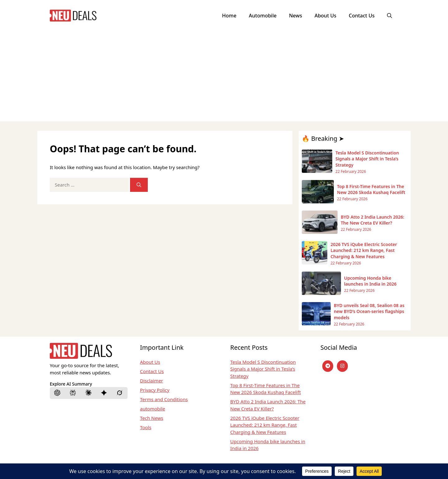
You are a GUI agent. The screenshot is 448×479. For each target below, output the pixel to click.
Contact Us (362, 16)
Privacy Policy (155, 390)
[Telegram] (328, 366)
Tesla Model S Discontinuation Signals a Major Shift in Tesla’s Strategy (263, 369)
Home (229, 16)
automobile (153, 409)
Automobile (263, 16)
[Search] (139, 185)
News (296, 16)
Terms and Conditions (164, 399)
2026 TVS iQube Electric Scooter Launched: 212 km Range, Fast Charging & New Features (265, 425)
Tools (146, 427)
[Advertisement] (224, 78)
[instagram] (342, 366)
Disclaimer (152, 381)
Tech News (152, 418)
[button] (390, 16)
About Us (325, 16)
